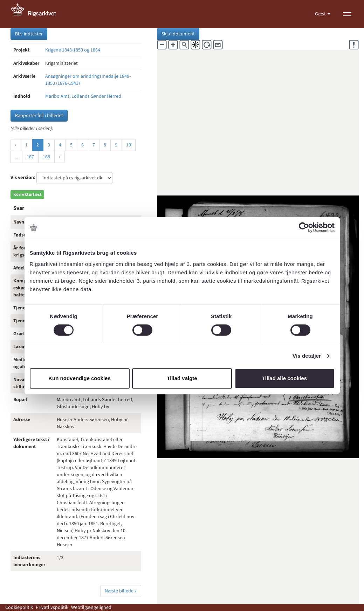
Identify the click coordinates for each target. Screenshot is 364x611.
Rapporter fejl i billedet (39, 116)
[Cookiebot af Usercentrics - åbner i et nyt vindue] (304, 227)
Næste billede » (121, 591)
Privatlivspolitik (52, 607)
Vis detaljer (307, 356)
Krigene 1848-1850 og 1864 (73, 50)
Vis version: (23, 178)
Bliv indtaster (29, 34)
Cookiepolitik (19, 607)
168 (46, 157)
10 (129, 145)
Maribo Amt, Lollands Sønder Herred (83, 96)
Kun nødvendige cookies (80, 378)
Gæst (321, 14)
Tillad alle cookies (284, 378)
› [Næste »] (60, 157)
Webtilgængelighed (91, 607)
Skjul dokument (178, 34)
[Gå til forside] (37, 14)
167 (30, 157)
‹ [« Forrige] (16, 145)
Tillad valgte (182, 378)
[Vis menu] (347, 14)
